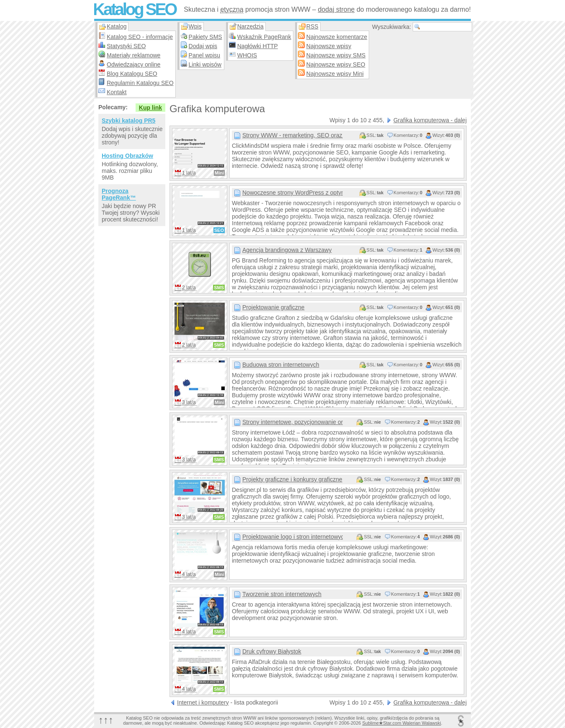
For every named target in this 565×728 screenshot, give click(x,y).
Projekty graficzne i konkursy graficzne (292, 479)
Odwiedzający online (134, 64)
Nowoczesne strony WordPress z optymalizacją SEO (293, 193)
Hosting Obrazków (127, 156)
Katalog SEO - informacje (140, 37)
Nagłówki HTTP (258, 46)
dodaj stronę (336, 9)
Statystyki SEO (126, 46)
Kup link (150, 108)
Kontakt (117, 92)
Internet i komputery (203, 702)
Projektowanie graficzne (274, 307)
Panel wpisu (205, 55)
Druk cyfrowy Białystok (272, 651)
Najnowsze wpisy (329, 46)
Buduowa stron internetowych (281, 365)
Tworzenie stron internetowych (282, 594)
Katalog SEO (134, 9)
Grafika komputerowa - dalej (430, 120)
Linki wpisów (205, 64)
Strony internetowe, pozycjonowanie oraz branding (293, 422)
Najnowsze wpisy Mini (335, 74)
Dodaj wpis (203, 46)
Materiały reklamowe (134, 55)
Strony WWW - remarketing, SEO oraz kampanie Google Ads (293, 135)
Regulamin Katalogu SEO (140, 83)
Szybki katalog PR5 (128, 121)
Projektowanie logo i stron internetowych (293, 537)
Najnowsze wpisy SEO (336, 64)
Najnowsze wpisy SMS (336, 55)
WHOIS (247, 55)
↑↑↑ (106, 720)
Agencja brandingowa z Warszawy (287, 250)
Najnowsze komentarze (337, 37)
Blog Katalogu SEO (132, 74)
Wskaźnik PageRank (264, 37)
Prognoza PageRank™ (119, 194)
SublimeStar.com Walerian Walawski (401, 723)
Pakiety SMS (205, 37)
